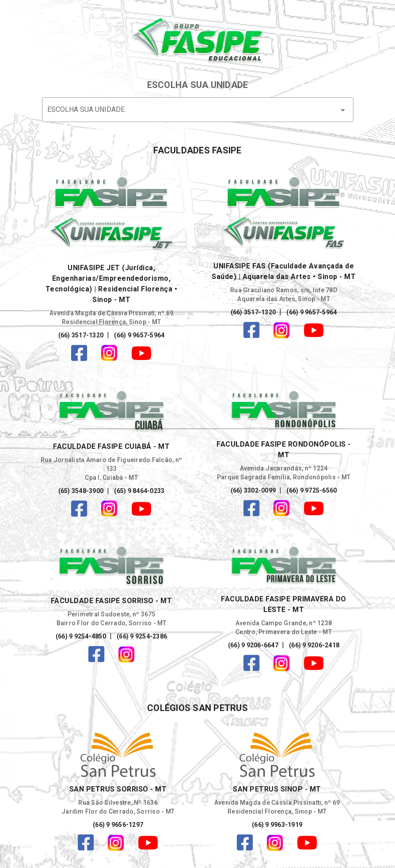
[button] (198, 110)
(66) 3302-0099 (253, 490)
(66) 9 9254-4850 (81, 636)
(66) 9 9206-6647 (253, 645)
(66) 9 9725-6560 (311, 490)
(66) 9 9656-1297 (118, 825)
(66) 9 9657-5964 (139, 335)
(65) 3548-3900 (81, 491)
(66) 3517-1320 (81, 335)
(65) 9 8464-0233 (139, 491)
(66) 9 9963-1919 (277, 825)
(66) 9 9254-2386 (141, 636)
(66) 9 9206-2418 (313, 645)
